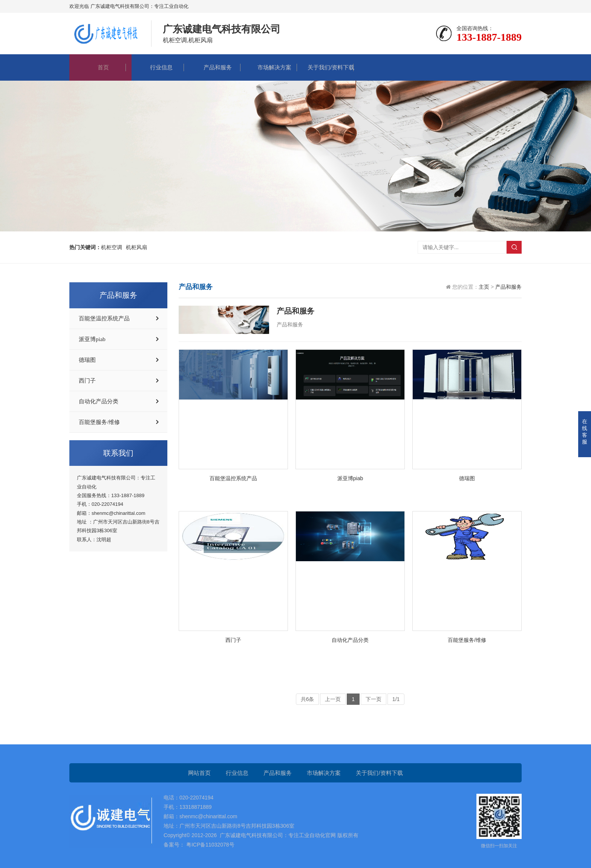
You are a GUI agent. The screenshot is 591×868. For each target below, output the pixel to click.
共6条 (308, 699)
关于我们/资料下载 (325, 67)
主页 (484, 287)
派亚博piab (92, 339)
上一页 (333, 699)
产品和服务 (212, 67)
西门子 (87, 381)
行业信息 (156, 67)
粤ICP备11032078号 (210, 845)
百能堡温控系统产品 (104, 318)
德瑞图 (87, 360)
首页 (98, 67)
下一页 (374, 699)
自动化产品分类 (99, 401)
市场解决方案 (269, 67)
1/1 (396, 699)
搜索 (514, 247)
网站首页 (199, 773)
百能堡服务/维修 (99, 422)
